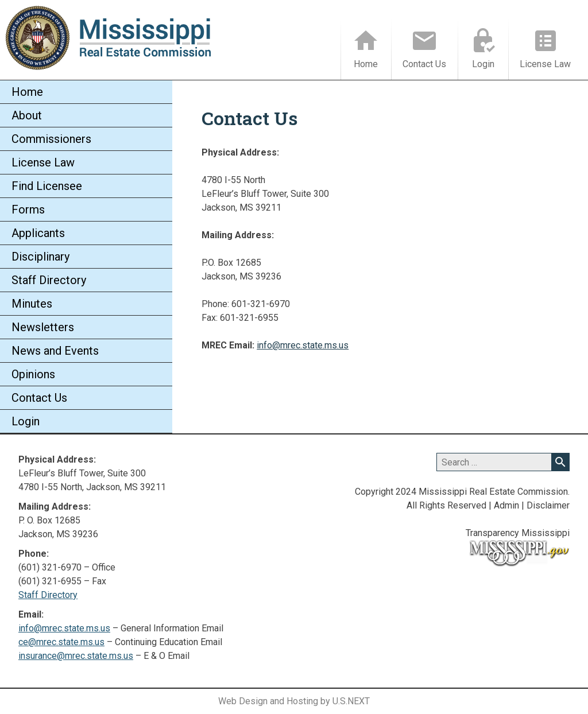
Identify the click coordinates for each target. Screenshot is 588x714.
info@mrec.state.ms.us (303, 345)
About (27, 115)
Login (483, 64)
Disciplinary (40, 257)
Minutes (32, 304)
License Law (545, 64)
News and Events (55, 351)
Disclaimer (548, 505)
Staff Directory (49, 280)
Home (366, 64)
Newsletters (43, 327)
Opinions (33, 374)
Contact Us (424, 64)
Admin (506, 505)
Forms (28, 209)
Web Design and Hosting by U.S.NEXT (294, 701)
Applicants (38, 233)
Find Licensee (47, 186)
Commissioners (51, 139)
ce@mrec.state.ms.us (61, 642)
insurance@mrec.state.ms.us (76, 656)
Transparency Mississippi (518, 533)
